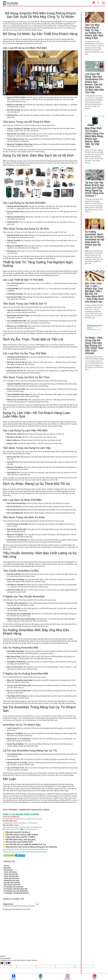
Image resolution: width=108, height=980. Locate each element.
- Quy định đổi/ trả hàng (12, 882)
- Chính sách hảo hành (11, 875)
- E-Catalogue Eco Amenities (13, 886)
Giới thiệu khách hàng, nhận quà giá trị (21, 839)
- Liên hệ (6, 865)
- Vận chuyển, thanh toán (12, 884)
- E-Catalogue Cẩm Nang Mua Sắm (15, 888)
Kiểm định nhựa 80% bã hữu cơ (19, 832)
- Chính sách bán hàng (11, 877)
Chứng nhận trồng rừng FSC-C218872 (21, 836)
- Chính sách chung (10, 871)
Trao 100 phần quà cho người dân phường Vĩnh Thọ (26, 844)
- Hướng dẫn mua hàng (11, 880)
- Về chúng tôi (8, 869)
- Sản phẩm (7, 867)
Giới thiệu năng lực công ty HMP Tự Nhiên (22, 834)
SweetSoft (27, 909)
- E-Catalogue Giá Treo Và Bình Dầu (16, 890)
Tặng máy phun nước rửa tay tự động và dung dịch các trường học (32, 846)
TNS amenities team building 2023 (20, 841)
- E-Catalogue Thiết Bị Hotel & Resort (16, 892)
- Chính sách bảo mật (11, 873)
